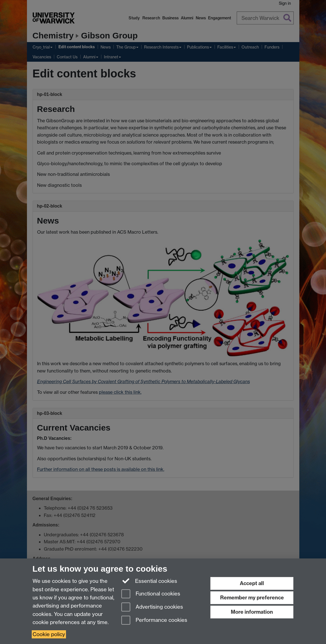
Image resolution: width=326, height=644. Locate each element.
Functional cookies (151, 594)
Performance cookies (154, 621)
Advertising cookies (152, 607)
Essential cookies (149, 581)
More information (252, 612)
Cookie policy (49, 634)
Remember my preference (252, 598)
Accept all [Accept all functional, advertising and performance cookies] (252, 583)
